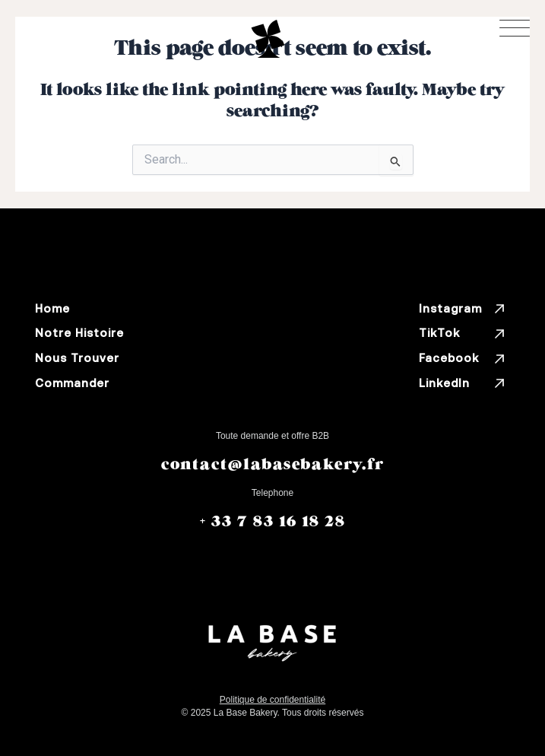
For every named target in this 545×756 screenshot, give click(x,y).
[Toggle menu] (515, 28)
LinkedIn (463, 383)
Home (52, 308)
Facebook (463, 359)
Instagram (463, 309)
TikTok (463, 334)
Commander (72, 383)
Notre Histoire (79, 333)
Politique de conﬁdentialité (272, 700)
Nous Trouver (77, 358)
